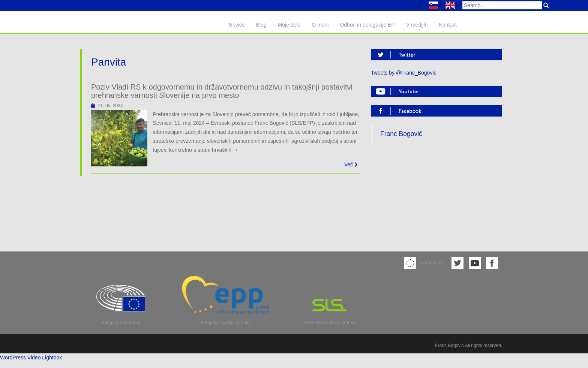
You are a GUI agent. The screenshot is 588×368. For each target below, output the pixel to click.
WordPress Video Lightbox (31, 358)
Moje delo (289, 25)
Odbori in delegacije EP (367, 25)
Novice (237, 25)
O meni (320, 25)
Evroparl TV (424, 263)
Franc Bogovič (401, 134)
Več (351, 165)
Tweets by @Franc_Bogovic (404, 73)
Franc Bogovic (449, 346)
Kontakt (448, 25)
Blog (261, 25)
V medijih (417, 25)
